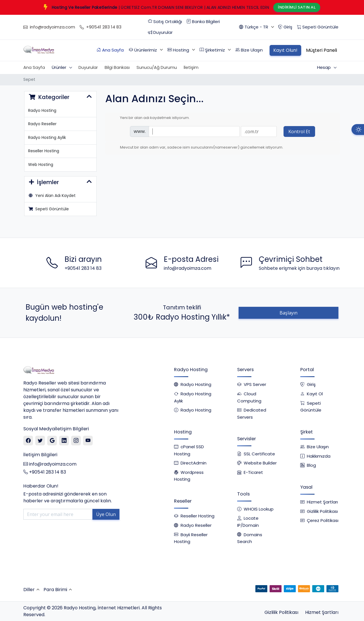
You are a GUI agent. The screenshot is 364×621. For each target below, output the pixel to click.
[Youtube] (88, 441)
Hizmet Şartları (322, 612)
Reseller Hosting (44, 151)
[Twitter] (40, 441)
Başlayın (288, 313)
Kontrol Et (299, 131)
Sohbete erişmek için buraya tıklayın (299, 268)
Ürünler (60, 67)
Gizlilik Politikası (281, 612)
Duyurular (88, 67)
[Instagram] (76, 441)
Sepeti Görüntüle (49, 209)
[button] (256, 27)
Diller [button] (29, 590)
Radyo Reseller (42, 124)
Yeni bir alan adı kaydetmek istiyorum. (150, 118)
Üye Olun (106, 514)
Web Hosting (41, 164)
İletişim (191, 67)
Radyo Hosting (42, 110)
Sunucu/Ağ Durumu (157, 67)
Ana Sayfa (34, 67)
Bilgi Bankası (117, 67)
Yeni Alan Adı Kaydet (52, 196)
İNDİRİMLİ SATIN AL (297, 7)
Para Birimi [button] (55, 590)
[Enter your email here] (58, 514)
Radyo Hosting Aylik (47, 137)
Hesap (324, 67)
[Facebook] (28, 441)
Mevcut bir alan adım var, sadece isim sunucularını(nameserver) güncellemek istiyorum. (197, 147)
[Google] (52, 441)
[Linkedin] (64, 441)
